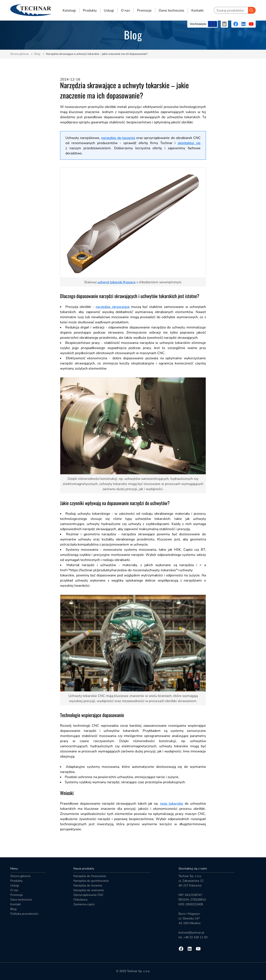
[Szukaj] (252, 10)
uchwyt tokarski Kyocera (117, 282)
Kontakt (197, 10)
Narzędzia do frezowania (90, 876)
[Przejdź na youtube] (251, 24)
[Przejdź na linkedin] (243, 24)
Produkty (90, 10)
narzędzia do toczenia (118, 138)
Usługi (109, 10)
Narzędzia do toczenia (88, 885)
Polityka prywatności (24, 914)
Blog (37, 54)
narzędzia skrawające (113, 307)
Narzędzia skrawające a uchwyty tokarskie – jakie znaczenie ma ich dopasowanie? (97, 54)
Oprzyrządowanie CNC (88, 895)
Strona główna (20, 54)
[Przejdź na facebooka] (236, 24)
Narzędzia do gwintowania (91, 881)
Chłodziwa (80, 900)
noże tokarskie (172, 804)
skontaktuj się (189, 143)
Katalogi (69, 10)
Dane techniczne (172, 10)
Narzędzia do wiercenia (88, 890)
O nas (125, 10)
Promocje (144, 10)
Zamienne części (84, 904)
